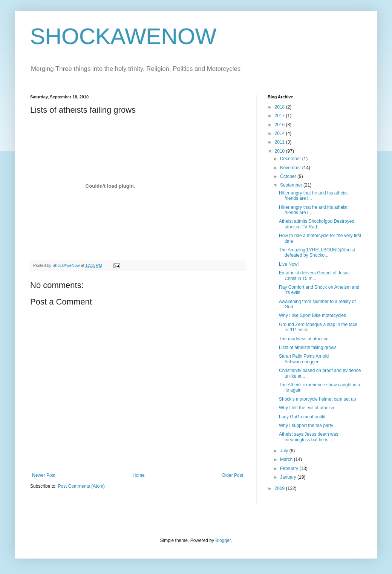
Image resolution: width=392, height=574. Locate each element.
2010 (280, 151)
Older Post (232, 475)
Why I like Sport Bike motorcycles (312, 315)
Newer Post (44, 475)
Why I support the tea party (306, 426)
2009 (280, 488)
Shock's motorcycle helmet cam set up (317, 399)
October (289, 176)
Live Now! (289, 264)
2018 (280, 107)
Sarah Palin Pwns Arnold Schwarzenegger (304, 359)
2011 (280, 142)
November (291, 168)
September (292, 185)
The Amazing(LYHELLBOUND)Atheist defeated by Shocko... (317, 253)
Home (139, 475)
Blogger (223, 540)
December (291, 159)
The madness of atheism (304, 339)
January (289, 477)
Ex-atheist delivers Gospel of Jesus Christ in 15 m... (314, 276)
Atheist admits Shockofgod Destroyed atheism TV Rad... (317, 224)
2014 (280, 133)
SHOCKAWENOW (123, 36)
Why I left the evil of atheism (307, 408)
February (290, 468)
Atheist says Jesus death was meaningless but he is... (309, 437)
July (285, 451)
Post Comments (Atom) (81, 486)
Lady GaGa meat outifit (302, 417)
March (287, 459)
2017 (280, 116)
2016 (280, 125)
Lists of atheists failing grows (308, 347)
